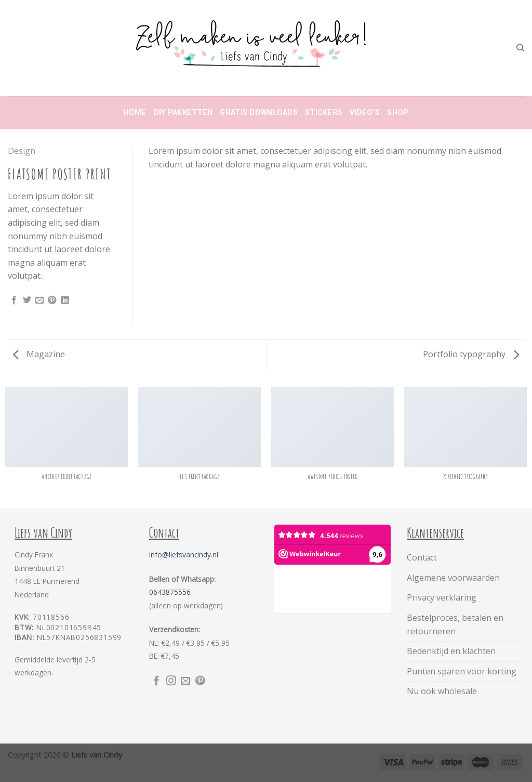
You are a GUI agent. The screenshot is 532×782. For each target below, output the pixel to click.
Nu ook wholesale (442, 691)
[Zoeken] (520, 48)
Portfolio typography (471, 354)
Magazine (39, 354)
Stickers (324, 113)
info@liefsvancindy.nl (184, 555)
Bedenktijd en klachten (451, 651)
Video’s (365, 113)
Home (135, 113)
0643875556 (170, 592)
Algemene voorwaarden (453, 578)
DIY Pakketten (183, 113)
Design (22, 151)
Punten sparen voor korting (462, 671)
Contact (422, 557)
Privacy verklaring (442, 597)
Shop (398, 113)
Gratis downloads (259, 113)
